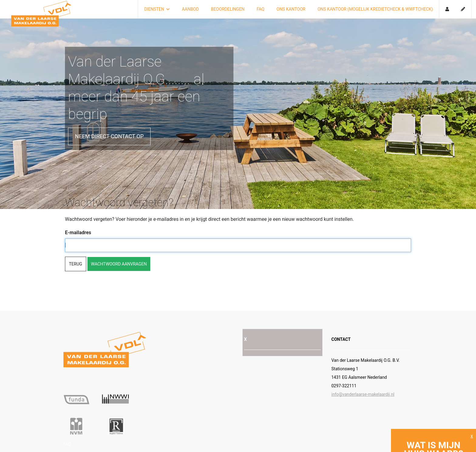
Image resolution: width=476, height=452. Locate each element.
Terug (76, 264)
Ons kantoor (291, 9)
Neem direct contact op (109, 136)
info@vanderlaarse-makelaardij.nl (363, 394)
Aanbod (190, 9)
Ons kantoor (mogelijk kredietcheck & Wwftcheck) (375, 9)
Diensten (157, 9)
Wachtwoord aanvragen (119, 264)
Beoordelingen (228, 9)
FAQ (261, 9)
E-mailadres (78, 233)
